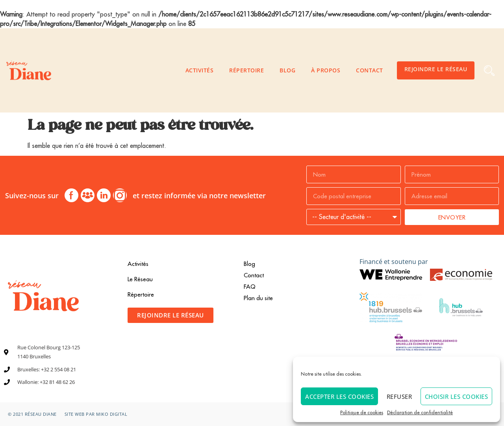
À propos (326, 70)
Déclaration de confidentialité (420, 412)
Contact (370, 70)
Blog (287, 70)
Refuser (399, 396)
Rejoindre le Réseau (436, 69)
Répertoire (246, 70)
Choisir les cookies (457, 396)
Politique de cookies (362, 412)
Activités (200, 70)
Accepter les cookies (339, 396)
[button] (489, 71)
